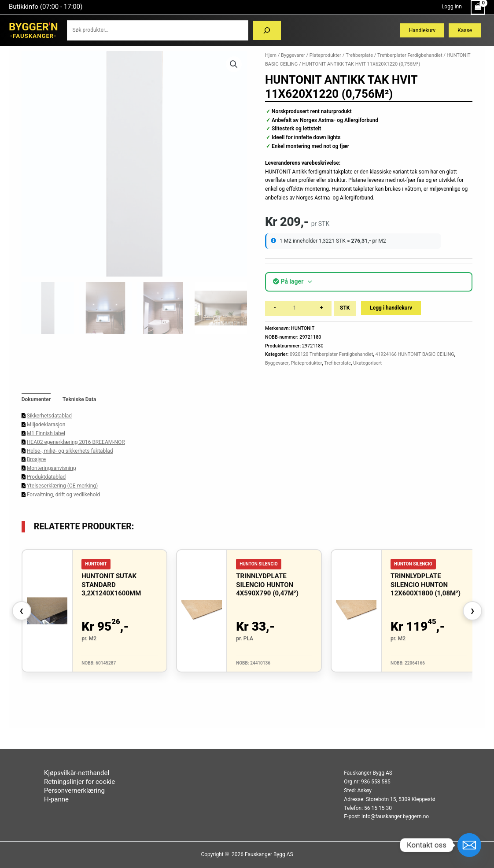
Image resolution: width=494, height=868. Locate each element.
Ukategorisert (367, 363)
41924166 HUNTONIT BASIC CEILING (415, 354)
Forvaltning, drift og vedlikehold (63, 495)
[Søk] (267, 30)
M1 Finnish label (46, 433)
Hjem (271, 55)
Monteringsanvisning (52, 468)
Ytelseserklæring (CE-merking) (62, 486)
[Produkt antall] (298, 308)
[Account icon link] (452, 7)
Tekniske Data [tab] (79, 399)
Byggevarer (293, 55)
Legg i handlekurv (391, 308)
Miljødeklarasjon (46, 425)
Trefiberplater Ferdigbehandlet (410, 55)
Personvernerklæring (74, 790)
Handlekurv (422, 30)
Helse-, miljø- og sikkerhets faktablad (70, 451)
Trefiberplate (359, 55)
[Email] (469, 845)
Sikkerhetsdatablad (49, 416)
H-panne (56, 799)
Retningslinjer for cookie (79, 782)
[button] (234, 64)
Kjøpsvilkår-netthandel (77, 773)
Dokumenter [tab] (36, 399)
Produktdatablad (46, 477)
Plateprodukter (325, 55)
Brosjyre (36, 459)
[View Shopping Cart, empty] (478, 7)
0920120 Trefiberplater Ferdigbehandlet (331, 354)
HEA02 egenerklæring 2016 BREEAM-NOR (76, 442)
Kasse (465, 30)
